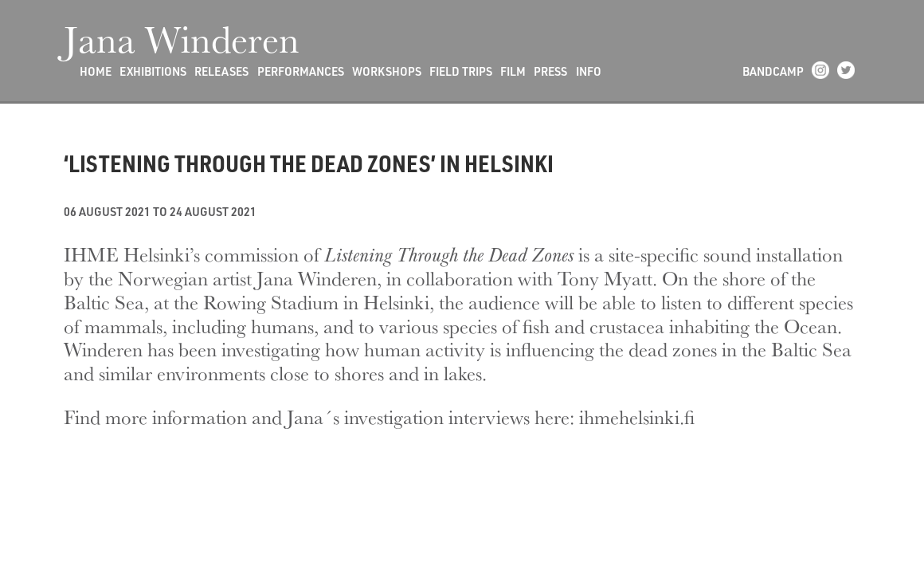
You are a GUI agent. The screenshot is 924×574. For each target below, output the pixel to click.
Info (589, 71)
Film (513, 71)
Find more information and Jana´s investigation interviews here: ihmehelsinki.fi (379, 417)
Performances (301, 71)
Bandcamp (773, 71)
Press (550, 71)
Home (96, 71)
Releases (221, 71)
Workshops (387, 71)
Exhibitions (153, 71)
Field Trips (461, 71)
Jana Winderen (182, 38)
